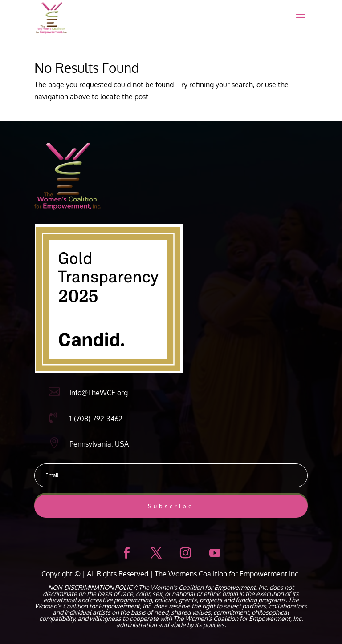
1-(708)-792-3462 (96, 419)
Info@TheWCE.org (99, 393)
